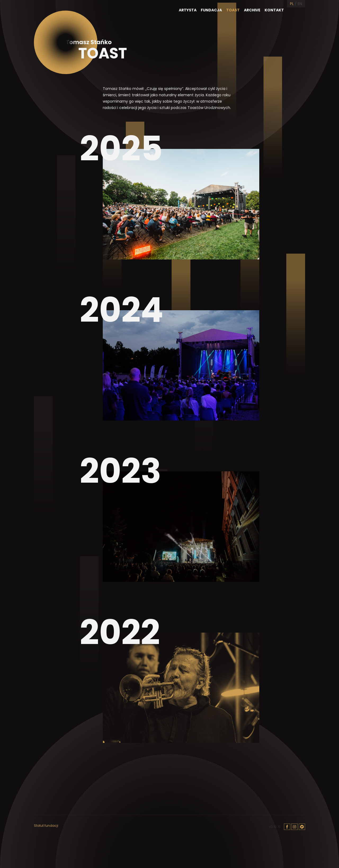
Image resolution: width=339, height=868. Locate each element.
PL (292, 4)
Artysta (188, 10)
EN (300, 4)
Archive (252, 10)
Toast (233, 10)
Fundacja (211, 10)
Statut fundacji (46, 826)
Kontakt (274, 10)
